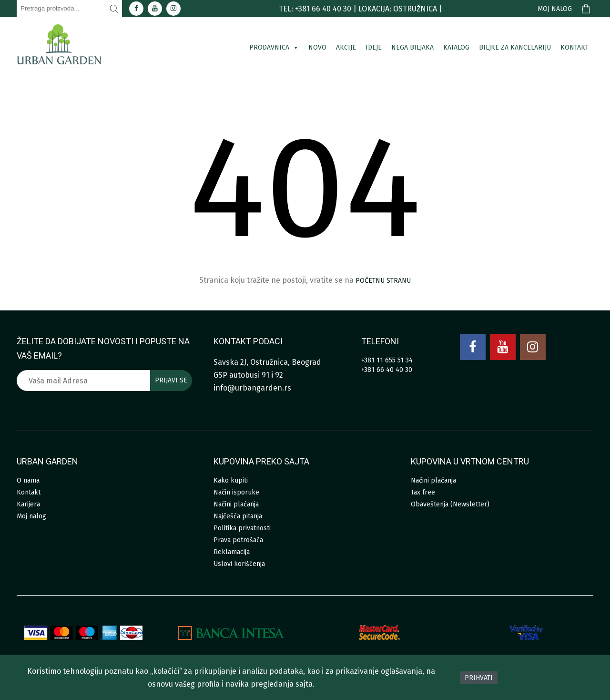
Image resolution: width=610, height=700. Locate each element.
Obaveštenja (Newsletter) (450, 504)
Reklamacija (232, 552)
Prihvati (479, 678)
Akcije (346, 47)
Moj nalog (555, 9)
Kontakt (574, 47)
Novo (317, 47)
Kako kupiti (231, 480)
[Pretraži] (114, 9)
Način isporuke (236, 492)
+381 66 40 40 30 (387, 370)
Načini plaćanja (236, 504)
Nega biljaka (412, 47)
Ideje (374, 47)
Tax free (423, 492)
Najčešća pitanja (238, 516)
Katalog (456, 47)
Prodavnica (274, 47)
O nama (28, 480)
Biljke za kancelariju (515, 47)
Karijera (28, 504)
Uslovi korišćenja (239, 564)
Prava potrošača (238, 540)
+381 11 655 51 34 (387, 360)
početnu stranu (383, 281)
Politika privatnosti (242, 528)
